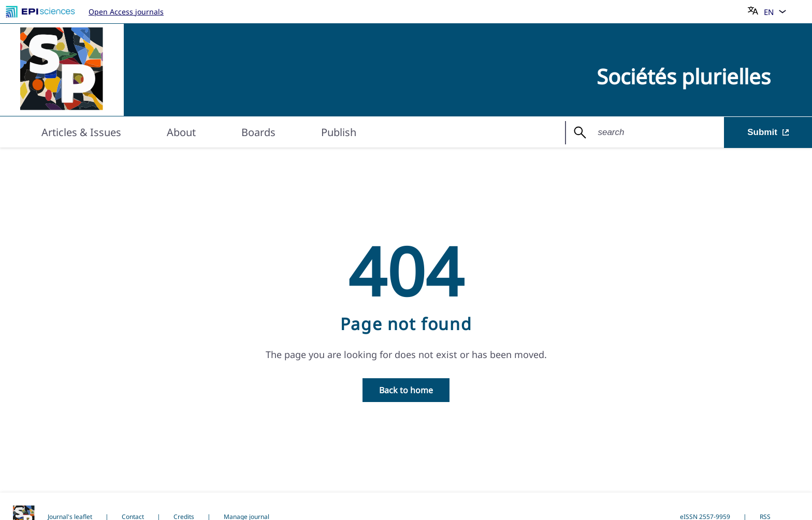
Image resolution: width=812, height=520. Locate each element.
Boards (258, 132)
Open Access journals (126, 12)
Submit (768, 132)
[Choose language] (767, 12)
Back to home (406, 390)
